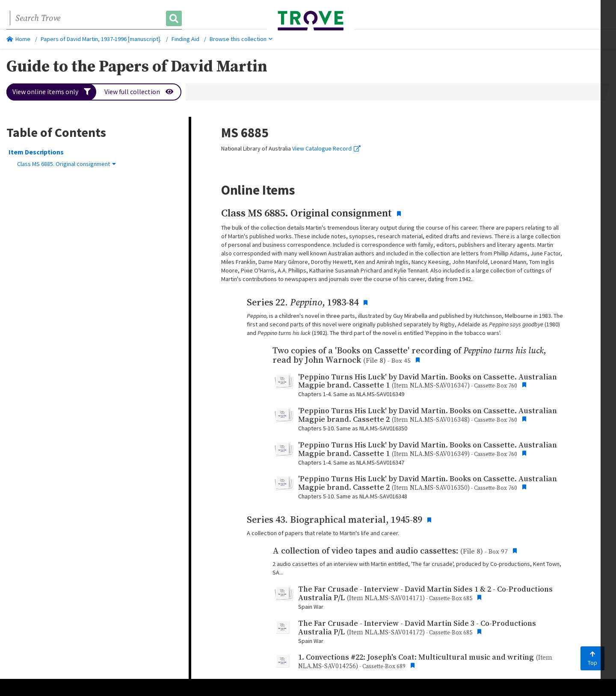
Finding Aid (185, 39)
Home (18, 39)
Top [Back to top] (592, 659)
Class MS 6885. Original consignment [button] (67, 164)
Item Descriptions (36, 152)
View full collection (139, 92)
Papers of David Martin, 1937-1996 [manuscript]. (101, 39)
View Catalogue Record (326, 148)
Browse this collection (241, 39)
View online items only (52, 92)
